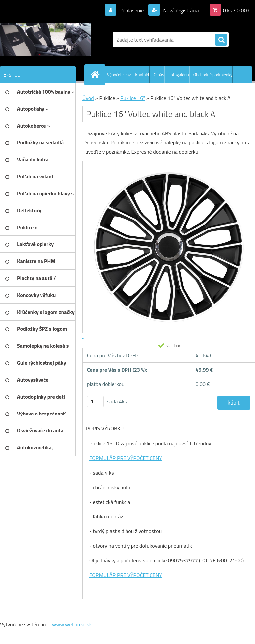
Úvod (88, 98)
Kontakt (142, 75)
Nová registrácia (180, 10)
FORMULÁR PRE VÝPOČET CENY (126, 458)
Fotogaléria (178, 75)
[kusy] (95, 401)
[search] (221, 40)
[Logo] (46, 40)
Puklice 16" (133, 98)
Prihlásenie (132, 10)
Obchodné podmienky (213, 75)
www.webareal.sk (72, 624)
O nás (159, 75)
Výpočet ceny (119, 75)
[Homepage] (96, 75)
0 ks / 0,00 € (237, 10)
